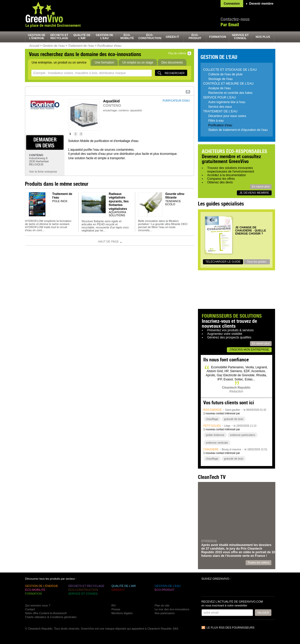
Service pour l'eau (219, 97)
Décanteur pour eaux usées (227, 116)
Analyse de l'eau (220, 88)
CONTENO (112, 105)
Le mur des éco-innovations (172, 609)
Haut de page (108, 241)
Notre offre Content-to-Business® (46, 613)
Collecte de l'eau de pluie (225, 74)
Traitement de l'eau (81, 46)
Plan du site (162, 605)
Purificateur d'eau (109, 46)
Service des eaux (220, 107)
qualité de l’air (82, 37)
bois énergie (213, 410)
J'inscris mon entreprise (249, 350)
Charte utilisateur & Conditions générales (51, 617)
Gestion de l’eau (54, 46)
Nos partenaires (165, 613)
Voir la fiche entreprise (43, 172)
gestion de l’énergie (37, 37)
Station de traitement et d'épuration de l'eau (238, 130)
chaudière (211, 449)
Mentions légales (122, 613)
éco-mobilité (127, 37)
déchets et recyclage (59, 37)
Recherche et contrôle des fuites (230, 93)
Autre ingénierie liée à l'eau (227, 102)
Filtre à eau (216, 121)
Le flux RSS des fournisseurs (231, 628)
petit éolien (212, 426)
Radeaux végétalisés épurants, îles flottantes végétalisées (119, 201)
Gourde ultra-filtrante (175, 196)
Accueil (34, 46)
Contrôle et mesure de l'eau (228, 84)
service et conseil (240, 37)
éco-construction (150, 37)
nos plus (263, 37)
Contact (30, 609)
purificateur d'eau (176, 101)
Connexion (232, 4)
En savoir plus (261, 186)
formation (218, 37)
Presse (116, 609)
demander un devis (45, 142)
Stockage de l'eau (220, 79)
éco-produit (195, 37)
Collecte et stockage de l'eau (230, 70)
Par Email (230, 25)
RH (114, 605)
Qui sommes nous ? (38, 605)
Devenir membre (261, 4)
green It (172, 37)
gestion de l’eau (105, 37)
